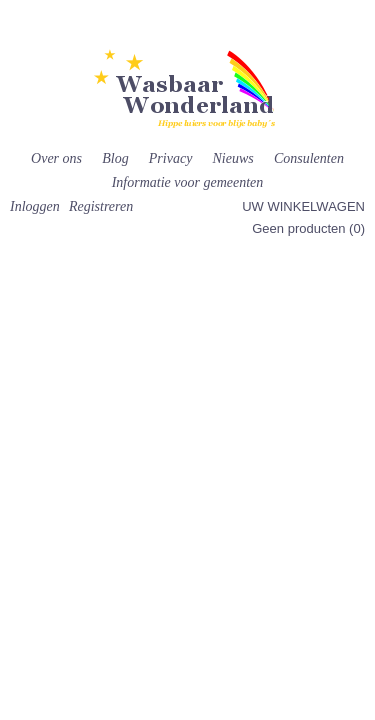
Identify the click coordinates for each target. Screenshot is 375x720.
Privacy (171, 158)
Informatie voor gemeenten (188, 182)
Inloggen (35, 206)
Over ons (56, 158)
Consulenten (309, 158)
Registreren (101, 206)
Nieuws (233, 158)
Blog (115, 158)
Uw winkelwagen (303, 206)
